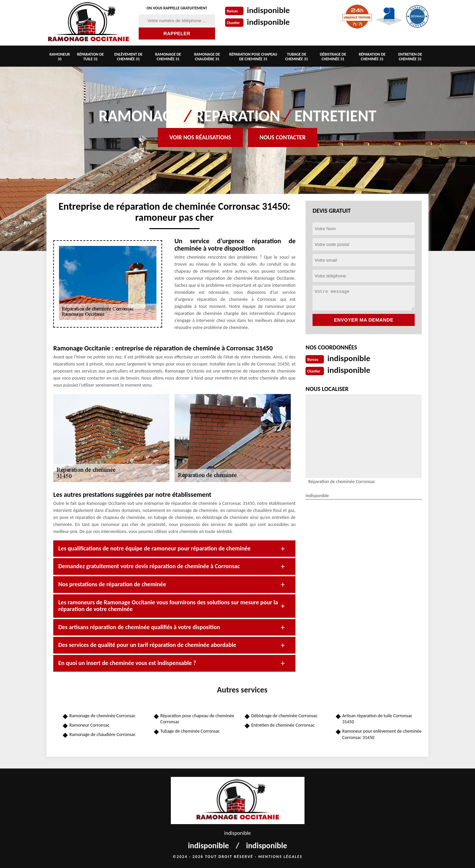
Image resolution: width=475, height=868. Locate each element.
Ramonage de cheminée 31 (168, 57)
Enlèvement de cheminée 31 (128, 57)
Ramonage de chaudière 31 (207, 57)
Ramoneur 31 (60, 57)
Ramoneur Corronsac (89, 725)
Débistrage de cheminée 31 (333, 57)
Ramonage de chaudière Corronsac (103, 735)
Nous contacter (283, 137)
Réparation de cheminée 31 (372, 57)
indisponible (269, 10)
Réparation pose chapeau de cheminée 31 (253, 57)
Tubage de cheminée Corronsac (190, 731)
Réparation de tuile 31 (90, 57)
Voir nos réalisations (200, 137)
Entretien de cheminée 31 (410, 57)
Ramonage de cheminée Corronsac (102, 716)
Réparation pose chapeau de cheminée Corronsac (197, 719)
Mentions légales (280, 857)
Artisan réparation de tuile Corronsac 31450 (377, 719)
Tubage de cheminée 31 (296, 57)
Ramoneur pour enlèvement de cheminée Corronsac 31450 (382, 734)
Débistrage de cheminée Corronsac (284, 716)
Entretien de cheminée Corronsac (283, 725)
